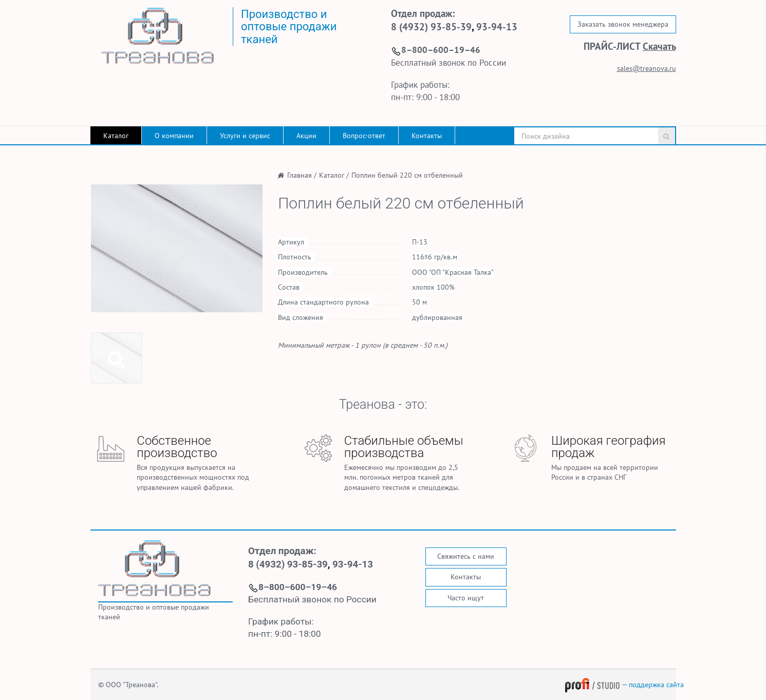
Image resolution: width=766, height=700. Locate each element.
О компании (174, 136)
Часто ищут (466, 598)
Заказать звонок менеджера (623, 24)
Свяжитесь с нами (466, 556)
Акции (306, 136)
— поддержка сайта (624, 685)
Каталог (116, 136)
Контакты (427, 136)
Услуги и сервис (245, 136)
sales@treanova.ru (647, 68)
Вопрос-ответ (364, 136)
